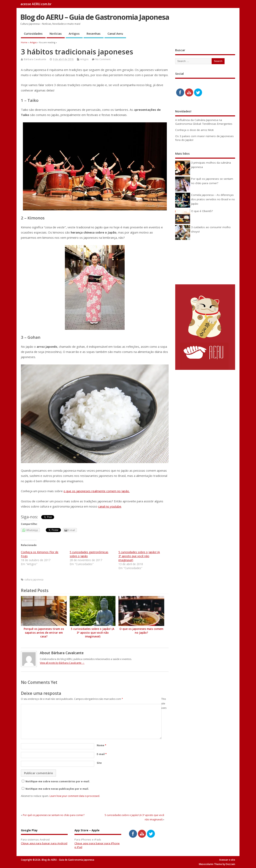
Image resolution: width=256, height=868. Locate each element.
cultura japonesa (34, 580)
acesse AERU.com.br (36, 4)
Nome (102, 745)
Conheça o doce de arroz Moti (194, 130)
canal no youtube (110, 506)
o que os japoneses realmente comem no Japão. (97, 491)
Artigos (74, 33)
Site (99, 763)
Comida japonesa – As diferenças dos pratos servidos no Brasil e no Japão (213, 199)
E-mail (102, 754)
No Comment (103, 59)
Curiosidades (33, 33)
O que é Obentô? (202, 211)
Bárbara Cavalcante (35, 59)
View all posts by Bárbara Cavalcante (62, 663)
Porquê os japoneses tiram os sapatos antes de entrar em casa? (44, 633)
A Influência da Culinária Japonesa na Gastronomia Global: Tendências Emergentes (204, 122)
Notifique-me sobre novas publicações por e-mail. (57, 789)
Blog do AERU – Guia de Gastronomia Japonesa (95, 17)
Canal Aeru (115, 33)
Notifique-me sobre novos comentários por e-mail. (58, 781)
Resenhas (94, 33)
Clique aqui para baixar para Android (44, 843)
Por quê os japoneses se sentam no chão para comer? (54, 815)
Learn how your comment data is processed (74, 796)
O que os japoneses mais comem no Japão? (141, 631)
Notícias (56, 33)
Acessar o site (227, 860)
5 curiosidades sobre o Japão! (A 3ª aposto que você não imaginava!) (139, 556)
